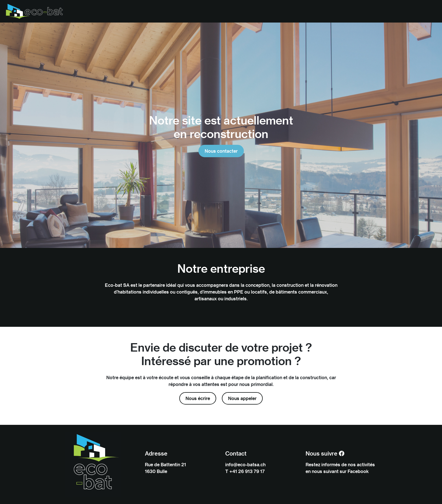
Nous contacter (221, 151)
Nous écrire (198, 398)
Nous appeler (242, 398)
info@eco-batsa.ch (245, 464)
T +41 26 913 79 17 (245, 471)
